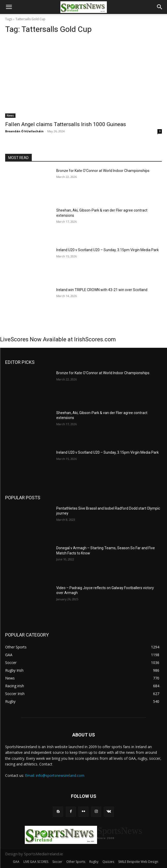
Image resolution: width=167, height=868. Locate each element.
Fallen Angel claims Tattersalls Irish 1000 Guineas (66, 124)
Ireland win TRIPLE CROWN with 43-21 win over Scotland (102, 290)
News (10, 115)
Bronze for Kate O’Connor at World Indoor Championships (103, 171)
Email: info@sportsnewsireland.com (55, 775)
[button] (9, 7)
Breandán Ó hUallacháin (24, 131)
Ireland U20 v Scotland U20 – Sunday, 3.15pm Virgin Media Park (108, 250)
